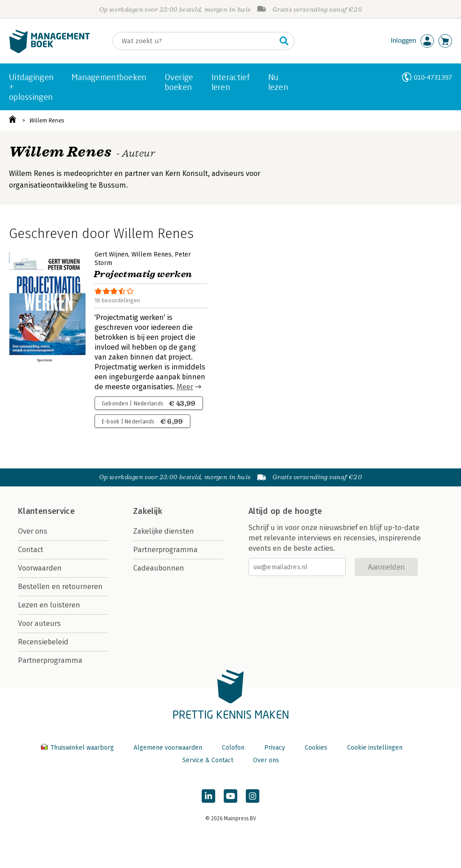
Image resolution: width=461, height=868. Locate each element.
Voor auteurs (39, 623)
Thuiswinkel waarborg (78, 748)
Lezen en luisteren (49, 605)
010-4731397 (433, 77)
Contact (31, 550)
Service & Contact (208, 760)
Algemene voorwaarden (168, 748)
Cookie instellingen (375, 748)
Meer (185, 387)
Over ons (33, 531)
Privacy (275, 748)
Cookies (316, 748)
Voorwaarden (40, 568)
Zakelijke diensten (164, 531)
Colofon (233, 748)
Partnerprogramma (50, 660)
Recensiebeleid (43, 642)
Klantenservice (46, 511)
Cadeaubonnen (159, 568)
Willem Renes (47, 120)
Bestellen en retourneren (60, 587)
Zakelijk (148, 511)
